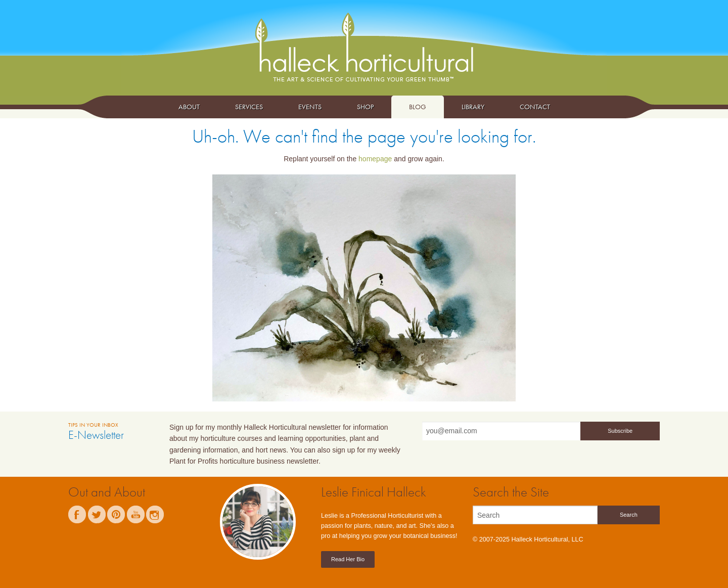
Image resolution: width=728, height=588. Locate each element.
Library (473, 107)
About (189, 107)
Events (310, 107)
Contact (535, 107)
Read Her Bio (348, 559)
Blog (418, 107)
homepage (375, 159)
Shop (365, 107)
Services (249, 107)
